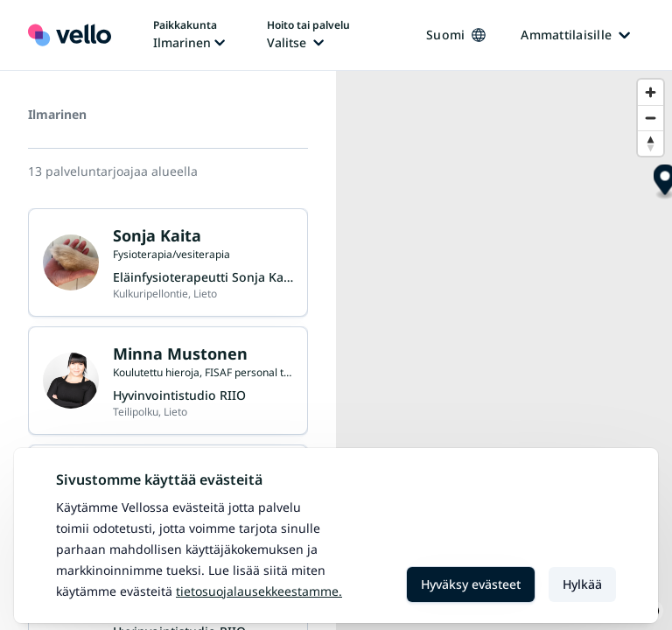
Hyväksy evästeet (471, 584)
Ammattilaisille (575, 35)
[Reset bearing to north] (651, 143)
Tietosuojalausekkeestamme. (259, 591)
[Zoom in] (651, 92)
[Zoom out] (651, 118)
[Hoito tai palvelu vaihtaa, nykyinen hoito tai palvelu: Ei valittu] (308, 35)
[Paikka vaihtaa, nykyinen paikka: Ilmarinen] (189, 35)
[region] (504, 350)
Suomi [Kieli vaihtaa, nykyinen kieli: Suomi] (456, 35)
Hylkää (582, 584)
